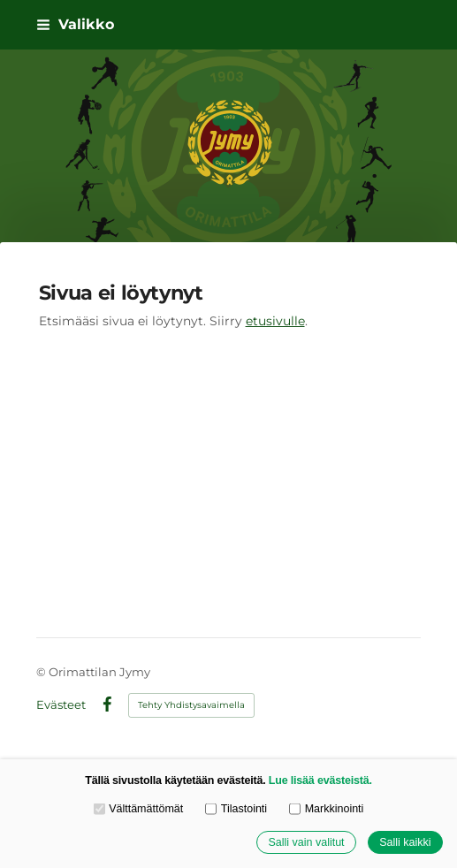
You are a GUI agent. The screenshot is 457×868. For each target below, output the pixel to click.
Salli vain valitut (306, 842)
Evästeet (61, 705)
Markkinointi (326, 810)
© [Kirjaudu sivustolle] (42, 672)
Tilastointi (236, 810)
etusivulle (275, 321)
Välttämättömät (139, 810)
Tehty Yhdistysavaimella (191, 705)
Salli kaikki (405, 842)
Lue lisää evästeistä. (320, 780)
